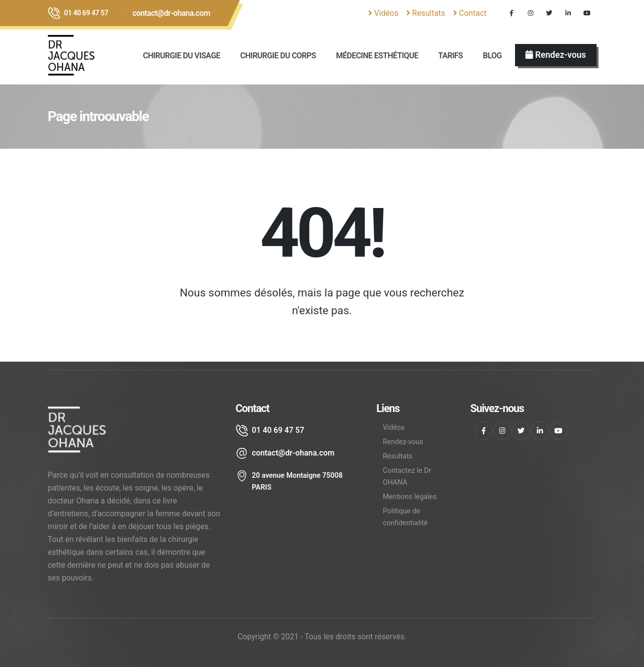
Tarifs (451, 56)
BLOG (492, 56)
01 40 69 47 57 (86, 13)
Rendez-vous (403, 442)
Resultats (426, 13)
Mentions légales (410, 497)
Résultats (398, 456)
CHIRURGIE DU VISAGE (181, 56)
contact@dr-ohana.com (171, 13)
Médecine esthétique (377, 56)
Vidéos (383, 13)
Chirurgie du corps (278, 56)
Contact (470, 13)
